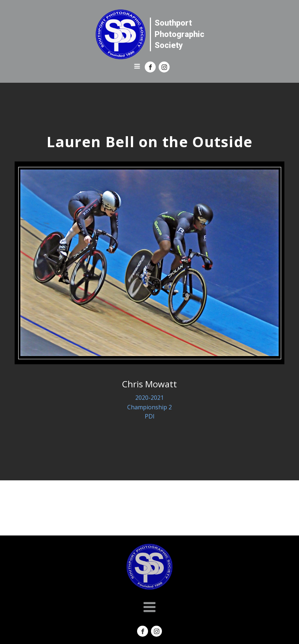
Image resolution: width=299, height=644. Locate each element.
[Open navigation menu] (137, 67)
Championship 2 (149, 407)
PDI (150, 416)
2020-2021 (149, 398)
